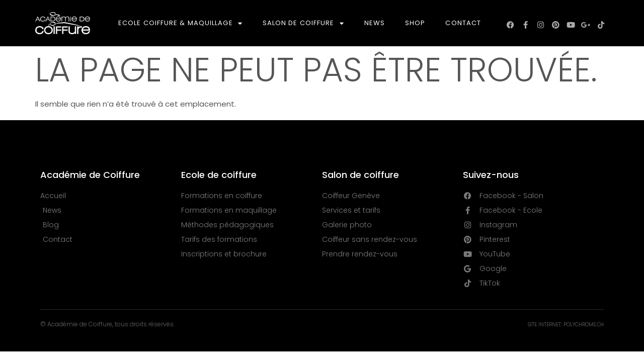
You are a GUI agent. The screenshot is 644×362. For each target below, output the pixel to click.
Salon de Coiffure (303, 23)
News (375, 23)
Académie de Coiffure (90, 175)
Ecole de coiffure (219, 175)
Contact (463, 23)
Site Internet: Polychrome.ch (566, 325)
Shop (415, 23)
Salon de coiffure (360, 175)
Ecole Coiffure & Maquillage (180, 23)
